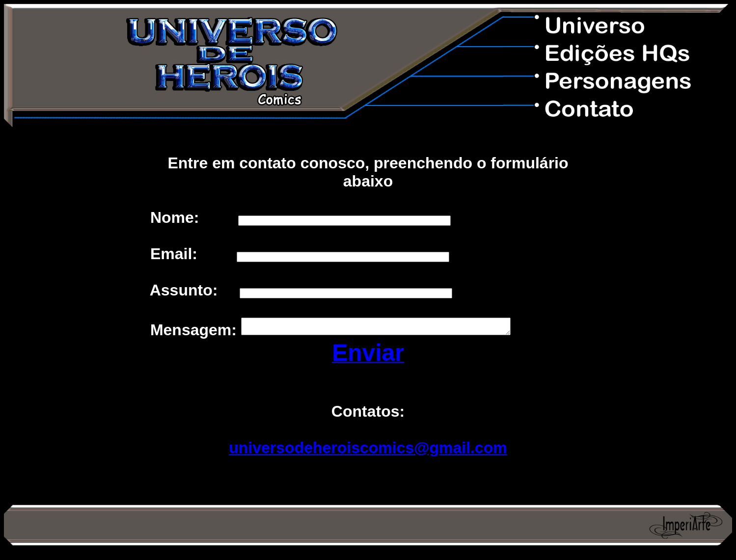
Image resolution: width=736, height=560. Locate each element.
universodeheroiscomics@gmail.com (368, 451)
